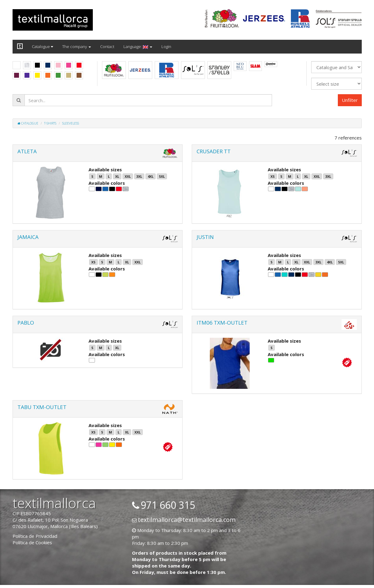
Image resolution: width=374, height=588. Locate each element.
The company (77, 47)
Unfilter (350, 100)
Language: (138, 47)
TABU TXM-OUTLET (42, 407)
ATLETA (27, 151)
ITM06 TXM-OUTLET (222, 323)
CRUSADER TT (214, 151)
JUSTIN (205, 237)
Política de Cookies (32, 542)
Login (166, 47)
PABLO (26, 323)
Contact (107, 47)
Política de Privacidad (35, 536)
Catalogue (42, 47)
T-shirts (50, 123)
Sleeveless (71, 123)
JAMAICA (28, 237)
